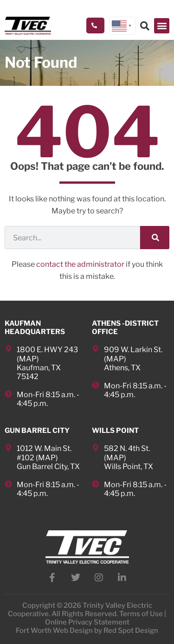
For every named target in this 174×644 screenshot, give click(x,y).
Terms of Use (141, 614)
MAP (28, 359)
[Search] (155, 238)
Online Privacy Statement (87, 622)
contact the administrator (80, 264)
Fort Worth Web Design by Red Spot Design (87, 631)
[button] (162, 26)
